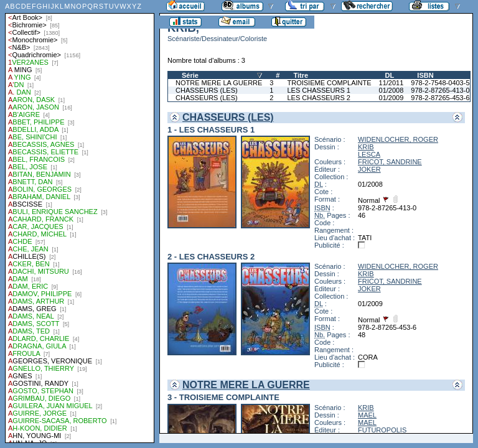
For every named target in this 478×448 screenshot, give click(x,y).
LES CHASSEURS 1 (318, 90)
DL (390, 75)
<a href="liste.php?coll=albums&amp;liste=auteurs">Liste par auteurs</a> (80, 222)
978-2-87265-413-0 (440, 90)
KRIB (366, 147)
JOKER (369, 169)
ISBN (425, 75)
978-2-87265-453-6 (440, 98)
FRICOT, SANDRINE (390, 162)
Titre (301, 75)
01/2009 (391, 98)
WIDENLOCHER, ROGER (398, 139)
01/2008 (391, 90)
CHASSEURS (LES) (207, 90)
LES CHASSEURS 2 (318, 98)
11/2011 (391, 83)
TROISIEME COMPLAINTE (329, 83)
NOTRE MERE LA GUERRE (219, 83)
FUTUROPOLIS (382, 430)
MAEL (367, 415)
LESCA (369, 154)
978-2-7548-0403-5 (440, 83)
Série (190, 75)
